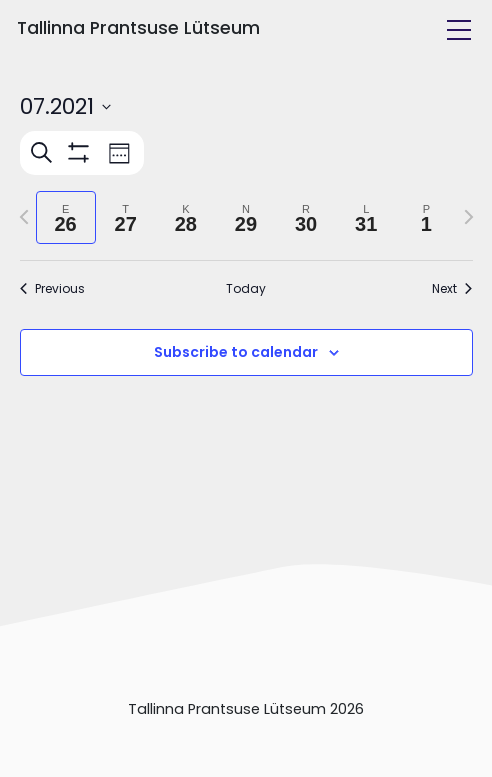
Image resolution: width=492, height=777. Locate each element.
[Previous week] (24, 217)
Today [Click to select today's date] (246, 289)
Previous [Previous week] (52, 289)
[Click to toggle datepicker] (65, 106)
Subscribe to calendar (236, 352)
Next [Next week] (452, 289)
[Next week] (469, 217)
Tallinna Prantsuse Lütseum (138, 28)
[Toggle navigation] (459, 30)
